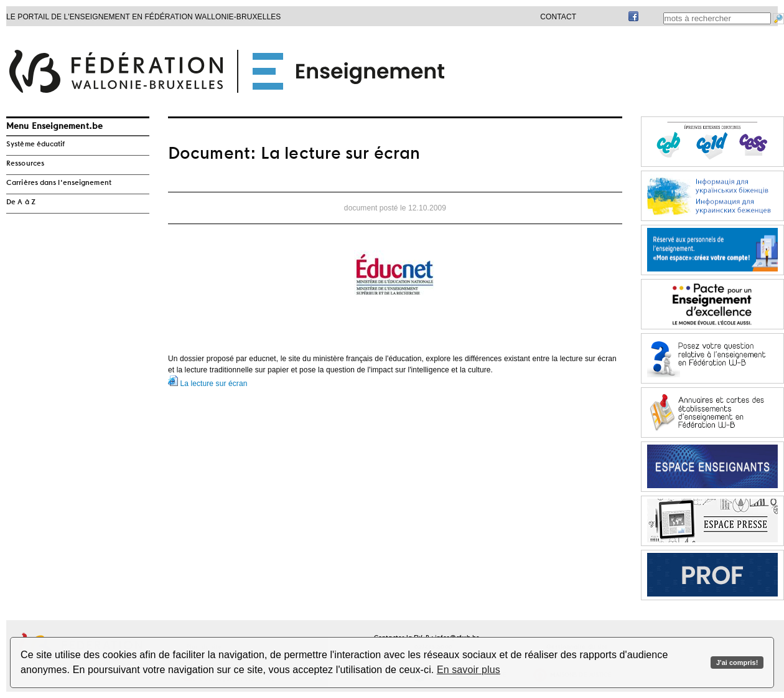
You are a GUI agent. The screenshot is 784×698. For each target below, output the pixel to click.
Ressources (25, 164)
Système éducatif (36, 144)
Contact (558, 17)
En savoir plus (469, 670)
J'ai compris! (737, 663)
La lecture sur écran (208, 384)
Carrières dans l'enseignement (59, 183)
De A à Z (21, 202)
